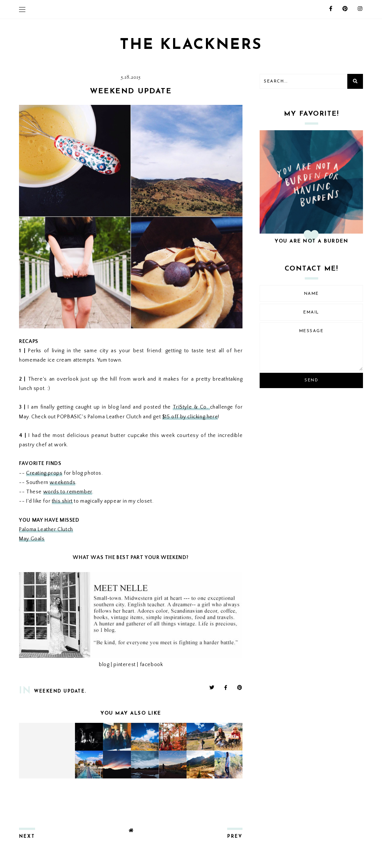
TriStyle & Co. (191, 407)
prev (235, 837)
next (27, 837)
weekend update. (60, 691)
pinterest (124, 665)
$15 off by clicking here (190, 417)
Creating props (44, 473)
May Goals (32, 539)
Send (311, 380)
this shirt (62, 501)
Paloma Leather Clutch (46, 530)
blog (104, 665)
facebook (151, 665)
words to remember (68, 492)
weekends (62, 483)
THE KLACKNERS (191, 45)
